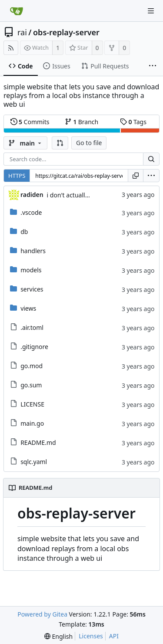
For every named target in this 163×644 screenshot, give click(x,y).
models (31, 270)
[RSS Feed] (11, 48)
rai (22, 32)
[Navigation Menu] (151, 11)
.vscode (31, 212)
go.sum (31, 385)
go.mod (32, 366)
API (114, 636)
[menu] (151, 176)
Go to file (89, 143)
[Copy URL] (136, 176)
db (24, 232)
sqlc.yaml (34, 462)
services (32, 289)
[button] (60, 143)
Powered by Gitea (42, 614)
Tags (133, 122)
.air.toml (32, 327)
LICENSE (32, 404)
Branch (82, 122)
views (28, 308)
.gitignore (34, 347)
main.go (32, 423)
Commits (30, 122)
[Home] (17, 11)
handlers (33, 251)
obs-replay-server (66, 32)
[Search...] (151, 159)
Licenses (91, 636)
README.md (38, 442)
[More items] (153, 66)
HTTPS (17, 176)
